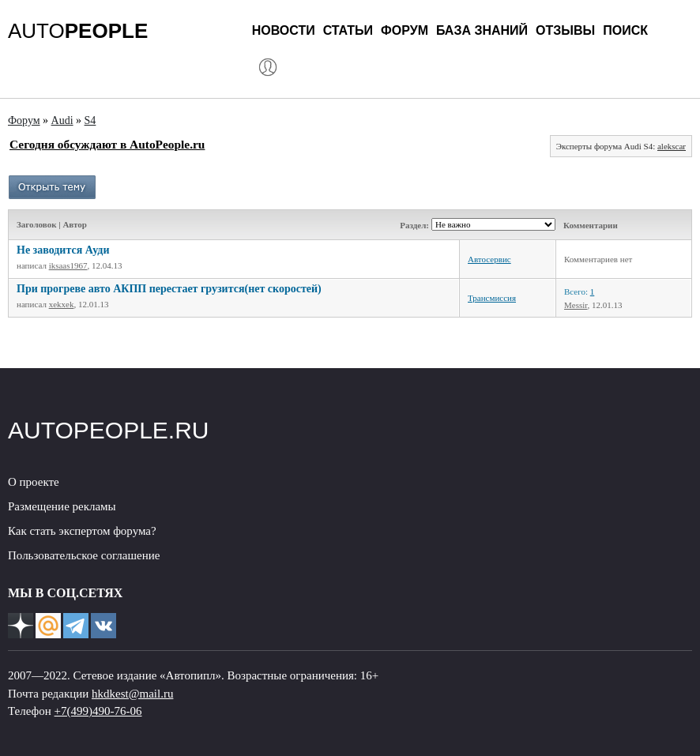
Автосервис (489, 259)
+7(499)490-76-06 (98, 711)
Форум (405, 30)
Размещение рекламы (62, 506)
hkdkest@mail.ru (132, 694)
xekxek (62, 304)
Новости (284, 30)
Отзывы (565, 30)
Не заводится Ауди (63, 250)
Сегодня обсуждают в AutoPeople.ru (107, 144)
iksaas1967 (68, 265)
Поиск (625, 30)
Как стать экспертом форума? (82, 531)
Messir (576, 305)
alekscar (672, 146)
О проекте (34, 482)
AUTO (78, 31)
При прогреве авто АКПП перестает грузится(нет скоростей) (169, 289)
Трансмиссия (492, 298)
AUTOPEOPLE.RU (109, 430)
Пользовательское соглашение (84, 555)
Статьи (348, 30)
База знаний (482, 30)
